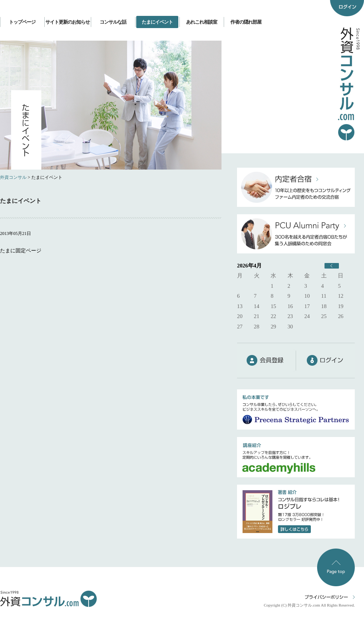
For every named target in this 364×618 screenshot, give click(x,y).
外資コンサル (13, 177)
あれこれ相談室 (202, 22)
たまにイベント (157, 22)
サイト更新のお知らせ (68, 22)
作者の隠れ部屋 (246, 22)
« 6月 (332, 266)
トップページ (22, 22)
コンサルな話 (113, 22)
